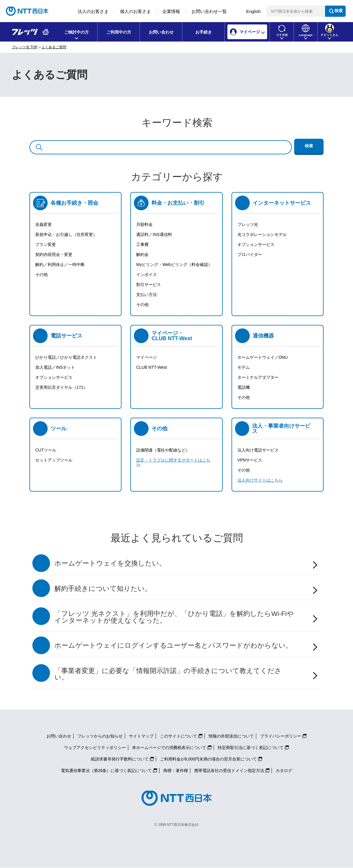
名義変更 (44, 224)
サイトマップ (141, 736)
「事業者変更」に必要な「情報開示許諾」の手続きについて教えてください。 (168, 674)
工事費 (142, 244)
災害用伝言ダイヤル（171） (61, 387)
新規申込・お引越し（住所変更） (66, 234)
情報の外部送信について (231, 736)
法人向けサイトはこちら (260, 480)
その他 (41, 275)
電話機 (244, 387)
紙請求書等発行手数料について (120, 759)
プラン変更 (46, 244)
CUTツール (46, 450)
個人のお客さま (135, 11)
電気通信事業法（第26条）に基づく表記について (106, 771)
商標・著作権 (176, 771)
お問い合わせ (161, 32)
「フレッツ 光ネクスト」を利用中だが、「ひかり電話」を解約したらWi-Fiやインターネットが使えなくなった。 (174, 617)
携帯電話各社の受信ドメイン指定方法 (229, 771)
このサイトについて (179, 736)
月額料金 (144, 224)
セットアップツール (54, 460)
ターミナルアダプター (258, 377)
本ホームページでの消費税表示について (169, 748)
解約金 (142, 254)
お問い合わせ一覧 (209, 11)
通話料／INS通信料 (154, 234)
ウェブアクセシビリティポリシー (95, 748)
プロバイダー (250, 254)
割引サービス (149, 285)
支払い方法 (146, 295)
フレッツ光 (248, 224)
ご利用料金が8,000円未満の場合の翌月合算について (208, 759)
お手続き (204, 32)
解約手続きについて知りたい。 (103, 589)
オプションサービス (256, 244)
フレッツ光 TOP (25, 47)
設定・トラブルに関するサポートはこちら (173, 462)
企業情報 (171, 11)
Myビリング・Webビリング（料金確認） (174, 264)
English (253, 11)
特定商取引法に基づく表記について (251, 748)
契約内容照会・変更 (54, 254)
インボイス (146, 275)
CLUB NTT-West (151, 367)
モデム (244, 367)
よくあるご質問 (54, 47)
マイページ (146, 357)
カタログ (284, 771)
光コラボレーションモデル (262, 234)
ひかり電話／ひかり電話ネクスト (66, 357)
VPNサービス (250, 460)
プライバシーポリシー (281, 736)
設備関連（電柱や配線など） (163, 450)
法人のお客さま (93, 11)
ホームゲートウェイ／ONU (263, 357)
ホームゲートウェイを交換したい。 (110, 563)
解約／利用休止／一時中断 (60, 264)
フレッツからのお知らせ (100, 736)
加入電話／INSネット (55, 367)
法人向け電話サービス (258, 450)
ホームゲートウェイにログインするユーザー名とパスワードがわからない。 (173, 645)
